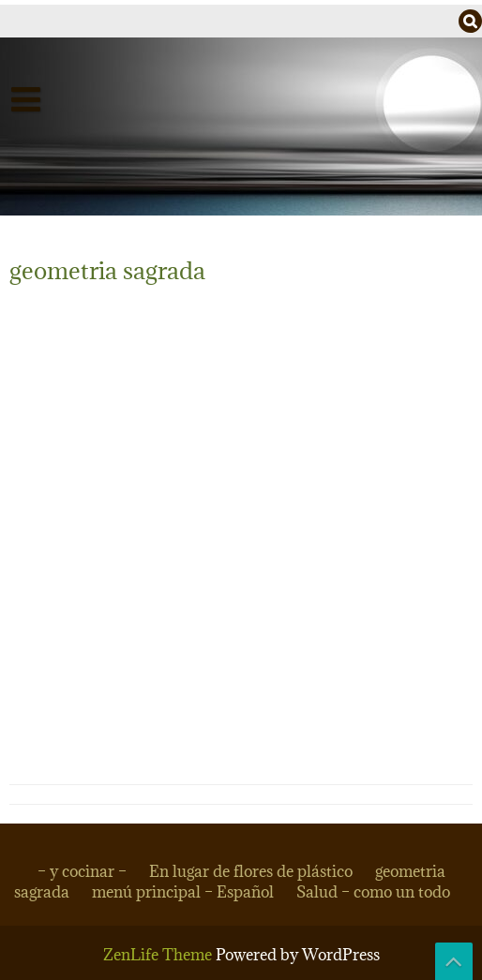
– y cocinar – (82, 871)
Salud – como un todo (373, 892)
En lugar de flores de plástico (251, 871)
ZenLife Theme (159, 955)
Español (60, 136)
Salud (48, 175)
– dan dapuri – (84, 215)
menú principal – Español (183, 892)
